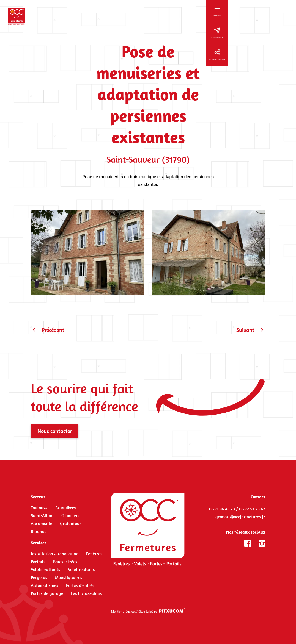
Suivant (251, 330)
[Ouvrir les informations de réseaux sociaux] (285, 55)
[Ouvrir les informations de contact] (285, 33)
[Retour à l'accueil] (17, 16)
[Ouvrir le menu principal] (285, 11)
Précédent (47, 330)
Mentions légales (123, 612)
